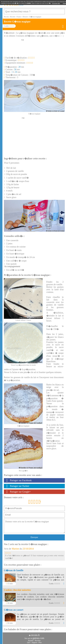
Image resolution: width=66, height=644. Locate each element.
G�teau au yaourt (14, 610)
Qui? (29, 642)
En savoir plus (56, 3)
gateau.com (38, 638)
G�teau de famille (14, 570)
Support (34, 642)
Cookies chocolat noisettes (17, 590)
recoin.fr (35, 635)
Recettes (38, 641)
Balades (31, 641)
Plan (40, 642)
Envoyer (34, 537)
